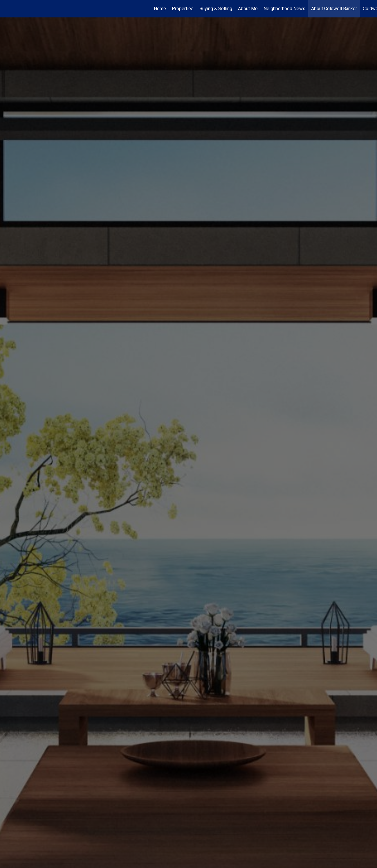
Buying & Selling (216, 9)
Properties (183, 9)
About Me (248, 9)
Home (160, 9)
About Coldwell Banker (334, 9)
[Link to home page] (7, 9)
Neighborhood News (284, 9)
